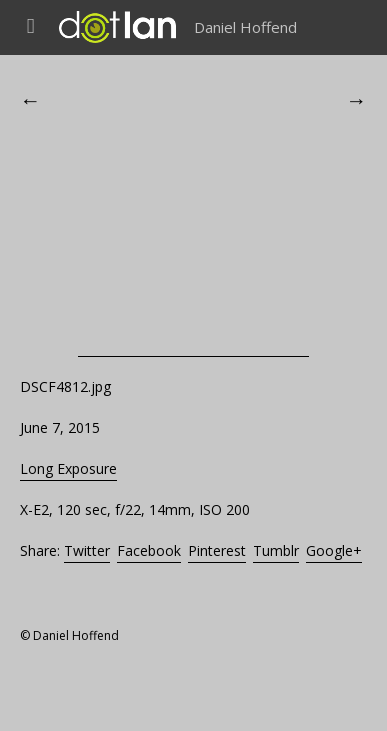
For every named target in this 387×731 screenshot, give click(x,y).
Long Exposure (68, 468)
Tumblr (276, 550)
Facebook (149, 550)
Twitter (87, 550)
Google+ (334, 550)
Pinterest (217, 550)
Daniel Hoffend (245, 27)
